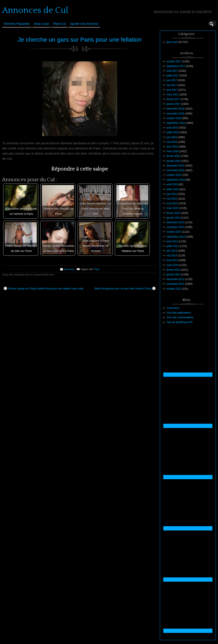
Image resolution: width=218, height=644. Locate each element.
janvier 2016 (173, 161)
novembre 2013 (175, 284)
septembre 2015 (176, 180)
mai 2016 (172, 142)
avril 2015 (172, 203)
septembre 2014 (176, 237)
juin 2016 (172, 137)
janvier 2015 (173, 218)
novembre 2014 (175, 227)
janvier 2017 (173, 104)
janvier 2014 (173, 275)
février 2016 (173, 156)
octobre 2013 (174, 289)
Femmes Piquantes (17, 24)
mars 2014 (173, 265)
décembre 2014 (175, 222)
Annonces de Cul (35, 10)
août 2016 (172, 128)
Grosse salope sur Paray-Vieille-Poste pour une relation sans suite (43, 288)
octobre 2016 (174, 118)
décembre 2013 (175, 279)
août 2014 (172, 241)
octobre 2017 (174, 61)
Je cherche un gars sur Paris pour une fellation (80, 40)
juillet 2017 (173, 76)
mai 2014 (172, 256)
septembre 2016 (176, 123)
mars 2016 (173, 151)
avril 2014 (172, 260)
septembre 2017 (176, 66)
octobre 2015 (174, 175)
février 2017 (173, 99)
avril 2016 (172, 147)
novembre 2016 (175, 114)
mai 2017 (172, 85)
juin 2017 (172, 80)
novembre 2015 (175, 170)
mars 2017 (173, 95)
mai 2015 (172, 199)
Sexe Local (41, 24)
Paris (97, 269)
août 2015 (172, 184)
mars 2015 (173, 208)
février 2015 (173, 213)
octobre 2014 (174, 232)
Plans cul (59, 24)
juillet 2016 (173, 132)
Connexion (173, 308)
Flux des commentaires (180, 317)
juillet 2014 (173, 246)
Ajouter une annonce (84, 24)
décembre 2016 (175, 109)
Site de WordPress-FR (180, 322)
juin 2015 (172, 194)
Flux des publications (179, 313)
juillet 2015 (173, 189)
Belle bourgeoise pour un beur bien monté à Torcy (125, 288)
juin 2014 (172, 251)
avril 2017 (172, 90)
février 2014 (173, 270)
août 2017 (172, 71)
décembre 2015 (175, 166)
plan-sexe (69, 269)
